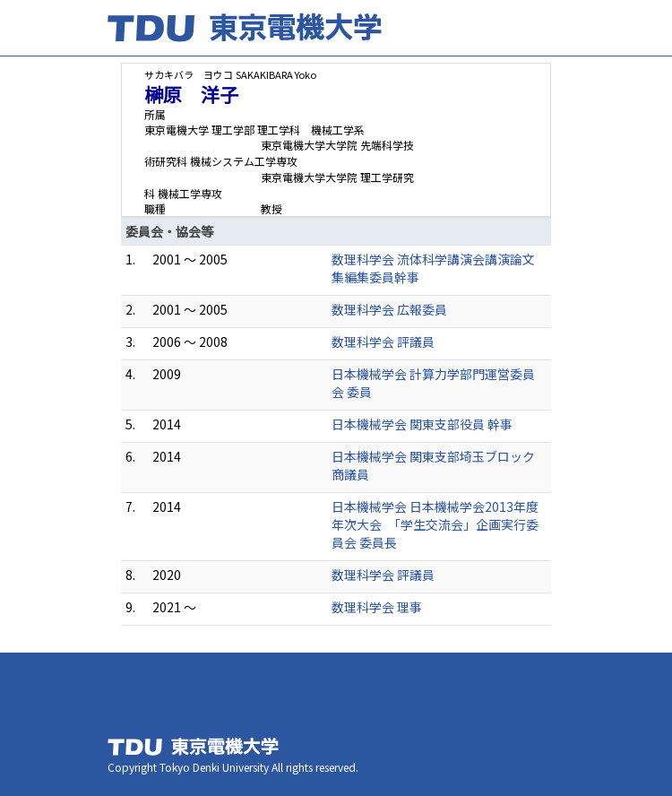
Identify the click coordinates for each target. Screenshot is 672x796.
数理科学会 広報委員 (389, 309)
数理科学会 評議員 (383, 342)
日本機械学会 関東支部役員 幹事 (422, 424)
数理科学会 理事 (377, 607)
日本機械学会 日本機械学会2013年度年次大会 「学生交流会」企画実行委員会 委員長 (435, 524)
